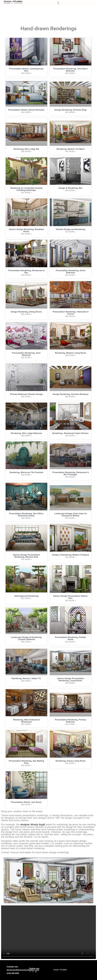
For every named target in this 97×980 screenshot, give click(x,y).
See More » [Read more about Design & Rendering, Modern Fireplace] (71, 557)
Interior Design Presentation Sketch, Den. (71, 597)
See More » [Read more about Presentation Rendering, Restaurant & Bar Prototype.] (71, 477)
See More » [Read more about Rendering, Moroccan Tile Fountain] (26, 475)
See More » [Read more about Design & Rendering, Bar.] (71, 190)
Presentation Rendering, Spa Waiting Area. (26, 762)
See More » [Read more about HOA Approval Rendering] (26, 598)
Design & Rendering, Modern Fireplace (71, 555)
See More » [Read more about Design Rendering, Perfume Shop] (71, 112)
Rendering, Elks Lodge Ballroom (26, 433)
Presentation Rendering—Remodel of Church (71, 313)
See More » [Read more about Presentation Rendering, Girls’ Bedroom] (26, 358)
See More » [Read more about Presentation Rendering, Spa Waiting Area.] (26, 765)
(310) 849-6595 (13, 973)
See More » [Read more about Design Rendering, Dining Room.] (26, 314)
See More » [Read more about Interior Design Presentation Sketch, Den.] (71, 601)
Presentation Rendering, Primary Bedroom (71, 721)
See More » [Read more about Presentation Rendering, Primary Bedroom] (71, 724)
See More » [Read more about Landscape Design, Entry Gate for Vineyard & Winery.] (71, 518)
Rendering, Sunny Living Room (71, 761)
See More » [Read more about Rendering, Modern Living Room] (71, 355)
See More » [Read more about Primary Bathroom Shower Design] (26, 397)
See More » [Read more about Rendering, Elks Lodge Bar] (26, 151)
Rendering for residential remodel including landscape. (26, 189)
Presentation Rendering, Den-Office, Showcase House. (26, 515)
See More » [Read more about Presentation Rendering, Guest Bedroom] (71, 275)
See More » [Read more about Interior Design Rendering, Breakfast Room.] (26, 234)
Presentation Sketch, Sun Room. (26, 802)
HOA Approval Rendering (26, 596)
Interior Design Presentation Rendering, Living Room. (71, 680)
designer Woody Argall (33, 825)
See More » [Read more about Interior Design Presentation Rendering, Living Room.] (71, 683)
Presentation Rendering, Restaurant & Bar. (26, 272)
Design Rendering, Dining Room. (26, 312)
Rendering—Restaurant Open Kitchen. (71, 433)
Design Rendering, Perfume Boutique (71, 394)
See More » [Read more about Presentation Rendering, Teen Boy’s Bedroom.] (71, 73)
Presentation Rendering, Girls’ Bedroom (26, 354)
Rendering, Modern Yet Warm (71, 149)
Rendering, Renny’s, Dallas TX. (26, 678)
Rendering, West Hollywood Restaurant (26, 721)
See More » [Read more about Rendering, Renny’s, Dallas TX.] (26, 681)
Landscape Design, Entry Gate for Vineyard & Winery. (71, 515)
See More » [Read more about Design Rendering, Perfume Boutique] (71, 397)
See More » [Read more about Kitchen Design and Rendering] (71, 232)
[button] (58, 3)
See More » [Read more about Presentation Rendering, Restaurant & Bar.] (26, 275)
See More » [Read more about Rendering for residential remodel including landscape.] (26, 193)
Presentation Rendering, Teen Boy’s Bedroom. (71, 70)
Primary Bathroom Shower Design (26, 394)
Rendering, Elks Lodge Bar (26, 149)
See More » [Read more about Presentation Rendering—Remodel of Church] (71, 316)
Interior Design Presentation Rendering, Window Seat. (26, 556)
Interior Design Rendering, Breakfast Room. (26, 230)
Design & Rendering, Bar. (71, 188)
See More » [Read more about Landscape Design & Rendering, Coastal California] (26, 642)
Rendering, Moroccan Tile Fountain (26, 472)
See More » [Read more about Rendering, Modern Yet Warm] (71, 151)
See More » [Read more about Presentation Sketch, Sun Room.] (26, 805)
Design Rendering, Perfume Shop (71, 110)
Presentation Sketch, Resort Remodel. (26, 110)
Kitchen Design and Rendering (71, 229)
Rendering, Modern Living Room (71, 353)
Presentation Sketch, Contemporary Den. (26, 70)
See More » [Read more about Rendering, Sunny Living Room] (71, 763)
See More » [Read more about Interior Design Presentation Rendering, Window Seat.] (26, 559)
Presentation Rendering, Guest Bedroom (71, 272)
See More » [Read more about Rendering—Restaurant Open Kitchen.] (71, 436)
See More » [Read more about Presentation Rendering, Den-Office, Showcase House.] (26, 518)
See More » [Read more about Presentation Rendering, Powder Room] (71, 642)
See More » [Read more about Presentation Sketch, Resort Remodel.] (26, 112)
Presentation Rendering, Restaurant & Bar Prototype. (71, 473)
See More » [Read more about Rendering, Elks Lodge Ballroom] (26, 436)
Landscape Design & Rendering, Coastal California (26, 638)
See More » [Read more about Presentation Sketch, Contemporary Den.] (26, 73)
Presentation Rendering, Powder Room (71, 638)
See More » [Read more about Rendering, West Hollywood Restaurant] (26, 724)
